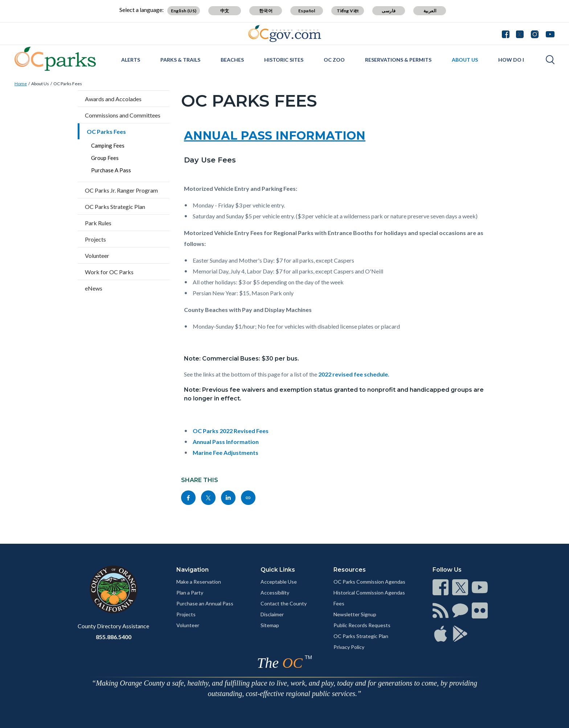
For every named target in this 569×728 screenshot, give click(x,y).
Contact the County (284, 603)
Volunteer (97, 256)
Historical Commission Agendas (369, 593)
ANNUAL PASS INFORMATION (275, 135)
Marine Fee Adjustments (226, 453)
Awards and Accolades (113, 99)
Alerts (131, 60)
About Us (465, 60)
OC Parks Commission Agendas (369, 582)
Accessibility (275, 593)
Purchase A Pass (111, 170)
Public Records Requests (362, 625)
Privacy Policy (349, 647)
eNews (94, 288)
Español (307, 11)
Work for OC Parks (109, 272)
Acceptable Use (279, 582)
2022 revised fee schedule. (354, 374)
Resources (350, 570)
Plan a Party (190, 593)
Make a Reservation (199, 582)
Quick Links (278, 570)
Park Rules (98, 223)
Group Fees (105, 158)
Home (21, 84)
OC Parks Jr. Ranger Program (121, 190)
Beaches (232, 60)
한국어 (266, 11)
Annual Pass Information (226, 442)
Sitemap (270, 625)
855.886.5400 (114, 637)
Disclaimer (272, 614)
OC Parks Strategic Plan (115, 207)
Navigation (193, 570)
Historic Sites (284, 60)
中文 (225, 11)
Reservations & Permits (398, 60)
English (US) (184, 11)
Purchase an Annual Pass (205, 603)
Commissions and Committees (123, 115)
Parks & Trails (180, 60)
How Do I (511, 60)
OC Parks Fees (68, 84)
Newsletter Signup (355, 614)
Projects (95, 239)
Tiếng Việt (348, 11)
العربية (430, 11)
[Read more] (285, 34)
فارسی (389, 11)
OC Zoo (334, 60)
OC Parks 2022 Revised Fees (231, 431)
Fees (339, 603)
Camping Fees (108, 145)
